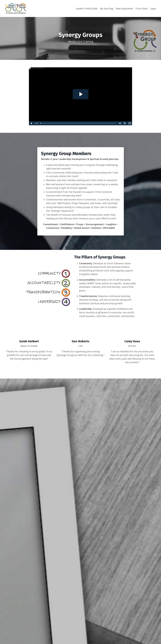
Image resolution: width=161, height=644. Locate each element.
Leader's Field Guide (87, 8)
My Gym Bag (107, 8)
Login (153, 8)
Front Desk (142, 8)
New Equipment (124, 8)
